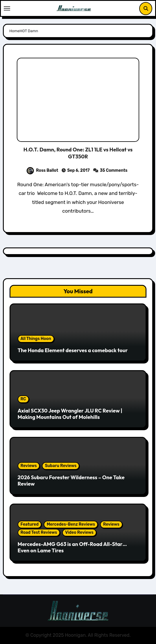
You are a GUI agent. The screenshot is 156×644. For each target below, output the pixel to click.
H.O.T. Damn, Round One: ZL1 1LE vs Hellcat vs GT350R (78, 153)
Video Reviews (79, 532)
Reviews (29, 466)
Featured (30, 524)
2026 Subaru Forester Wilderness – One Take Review (71, 481)
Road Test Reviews (39, 532)
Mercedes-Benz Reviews (71, 524)
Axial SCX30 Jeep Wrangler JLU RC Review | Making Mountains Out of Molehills (70, 414)
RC (23, 399)
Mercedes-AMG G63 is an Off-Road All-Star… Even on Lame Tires (72, 547)
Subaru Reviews (61, 466)
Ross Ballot (42, 170)
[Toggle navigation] (7, 8)
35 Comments (114, 170)
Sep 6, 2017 (78, 170)
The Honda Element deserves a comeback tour (73, 350)
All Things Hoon (36, 339)
